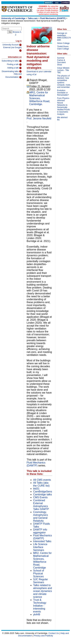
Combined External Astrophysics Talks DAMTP (41, 505)
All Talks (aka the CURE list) (41, 484)
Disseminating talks (12, 71)
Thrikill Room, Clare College (63, 48)
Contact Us (54, 633)
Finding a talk (14, 65)
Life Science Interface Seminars (40, 547)
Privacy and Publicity (43, 636)
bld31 (36, 489)
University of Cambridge (13, 18)
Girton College (63, 43)
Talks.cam (33, 18)
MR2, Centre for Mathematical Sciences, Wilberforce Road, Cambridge (40, 98)
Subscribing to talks (12, 61)
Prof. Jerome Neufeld (39, 118)
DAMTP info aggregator (40, 531)
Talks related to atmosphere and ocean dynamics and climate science (43, 591)
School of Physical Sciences (39, 574)
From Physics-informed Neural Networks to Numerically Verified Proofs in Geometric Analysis (64, 106)
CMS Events (40, 497)
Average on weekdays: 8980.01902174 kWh (64, 37)
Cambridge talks (43, 494)
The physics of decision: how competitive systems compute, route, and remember (64, 81)
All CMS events (42, 480)
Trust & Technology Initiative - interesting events (40, 606)
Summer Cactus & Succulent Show (61, 61)
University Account (12, 45)
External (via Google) (12, 49)
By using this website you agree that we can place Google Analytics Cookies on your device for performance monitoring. (47, 10)
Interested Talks (42, 541)
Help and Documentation (13, 76)
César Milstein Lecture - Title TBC (63, 70)
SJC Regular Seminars (41, 581)
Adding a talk (14, 68)
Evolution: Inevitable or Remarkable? (63, 93)
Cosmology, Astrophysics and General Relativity (41, 516)
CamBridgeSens (43, 492)
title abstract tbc (62, 119)
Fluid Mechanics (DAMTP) (53, 18)
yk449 (37, 614)
